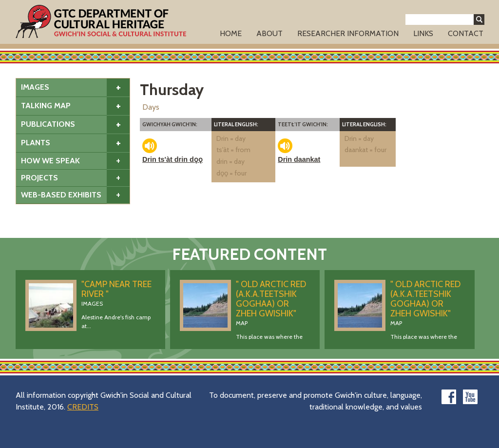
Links (423, 33)
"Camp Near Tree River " (116, 289)
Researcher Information (348, 33)
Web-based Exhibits (61, 195)
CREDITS (83, 407)
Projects (39, 178)
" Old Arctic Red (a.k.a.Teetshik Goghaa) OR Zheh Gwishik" (271, 299)
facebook (449, 397)
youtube (470, 397)
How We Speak (50, 161)
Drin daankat (299, 159)
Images (35, 87)
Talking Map (46, 106)
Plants (36, 143)
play (150, 146)
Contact (466, 33)
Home (231, 33)
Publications (48, 124)
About (269, 33)
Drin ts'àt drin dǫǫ (173, 159)
